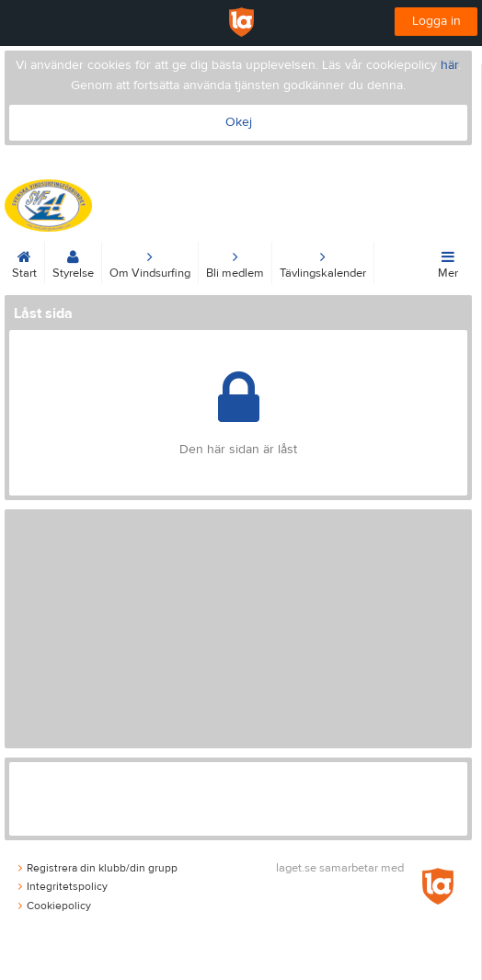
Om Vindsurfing (150, 261)
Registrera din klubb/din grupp (98, 868)
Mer (448, 261)
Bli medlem (235, 261)
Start (24, 261)
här (449, 65)
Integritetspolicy (63, 886)
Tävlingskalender (323, 261)
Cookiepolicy (55, 906)
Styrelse (73, 261)
